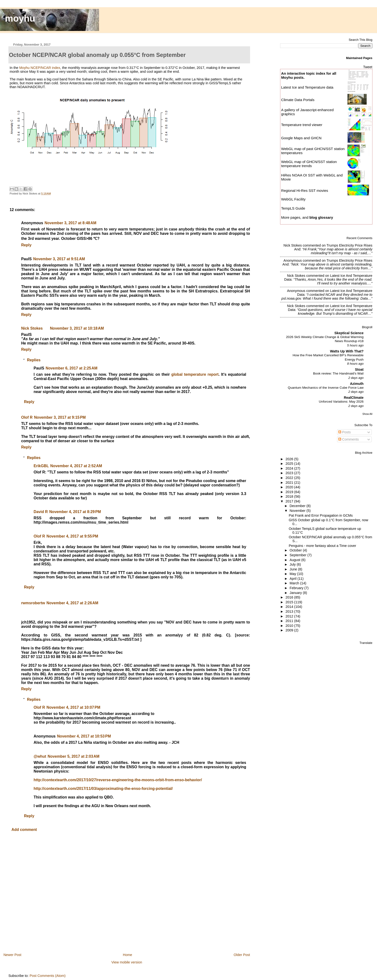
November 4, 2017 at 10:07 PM (73, 707)
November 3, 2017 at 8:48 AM (70, 223)
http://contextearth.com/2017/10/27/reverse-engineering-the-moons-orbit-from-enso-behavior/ (118, 780)
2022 (290, 478)
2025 (290, 464)
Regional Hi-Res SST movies (305, 191)
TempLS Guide (293, 208)
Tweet (368, 67)
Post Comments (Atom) (48, 976)
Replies (34, 360)
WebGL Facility (293, 199)
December (298, 506)
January (296, 593)
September (299, 555)
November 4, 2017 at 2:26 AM (72, 603)
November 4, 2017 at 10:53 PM (84, 736)
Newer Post (12, 955)
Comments (349, 439)
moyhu (20, 18)
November (298, 511)
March (295, 583)
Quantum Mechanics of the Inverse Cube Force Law (326, 388)
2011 (290, 621)
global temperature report (195, 374)
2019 (290, 492)
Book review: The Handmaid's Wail (338, 373)
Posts (345, 432)
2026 (290, 459)
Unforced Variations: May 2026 (341, 402)
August (296, 560)
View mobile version (127, 962)
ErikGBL (41, 466)
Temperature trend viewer (302, 125)
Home (127, 955)
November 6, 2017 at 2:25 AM (72, 368)
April (294, 579)
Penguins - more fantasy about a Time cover (322, 546)
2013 (290, 611)
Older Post (242, 955)
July (293, 564)
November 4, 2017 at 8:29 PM (75, 512)
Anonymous (293, 260)
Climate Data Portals (298, 100)
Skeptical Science (349, 333)
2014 (290, 607)
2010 (290, 626)
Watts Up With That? (347, 351)
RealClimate (354, 398)
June (294, 569)
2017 (290, 501)
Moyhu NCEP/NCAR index (40, 68)
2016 (290, 597)
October (296, 550)
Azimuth (357, 384)
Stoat (359, 369)
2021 (290, 483)
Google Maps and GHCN (301, 138)
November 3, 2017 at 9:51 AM (59, 259)
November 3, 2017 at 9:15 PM (60, 417)
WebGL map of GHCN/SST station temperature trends (309, 164)
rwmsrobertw (33, 603)
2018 (290, 496)
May (293, 574)
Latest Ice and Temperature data (308, 87)
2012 (290, 616)
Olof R (27, 417)
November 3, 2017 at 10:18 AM (77, 328)
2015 (290, 602)
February (297, 588)
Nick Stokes (32, 328)
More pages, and (307, 217)
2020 (290, 487)
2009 (290, 630)
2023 (290, 473)
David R (41, 512)
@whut (40, 756)
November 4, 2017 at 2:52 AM (76, 466)
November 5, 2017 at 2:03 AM (73, 756)
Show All (367, 414)
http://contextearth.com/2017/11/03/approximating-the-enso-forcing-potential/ (103, 789)
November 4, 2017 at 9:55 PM (72, 536)
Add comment (24, 830)
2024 (290, 468)
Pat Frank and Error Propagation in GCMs (321, 515)
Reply (26, 245)
